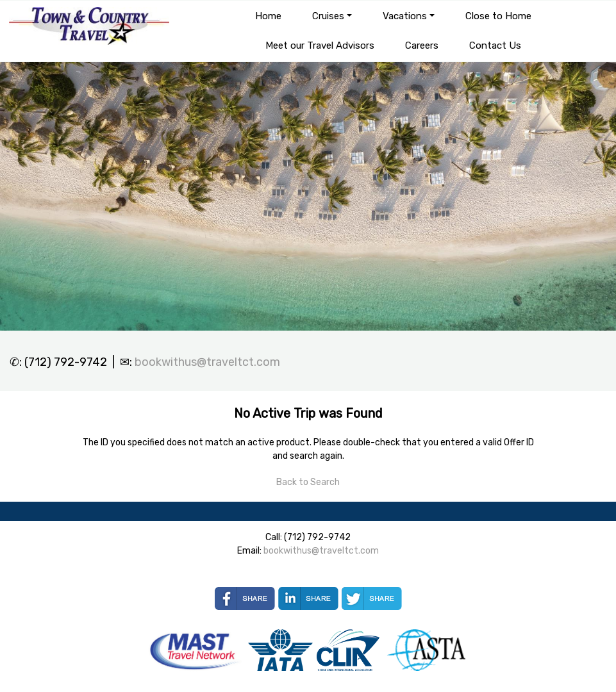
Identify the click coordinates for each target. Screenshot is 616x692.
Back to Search (308, 482)
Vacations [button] (405, 16)
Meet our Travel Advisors (320, 45)
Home (268, 16)
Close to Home (498, 16)
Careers (422, 45)
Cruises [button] (328, 16)
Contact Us (495, 45)
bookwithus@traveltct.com (207, 362)
